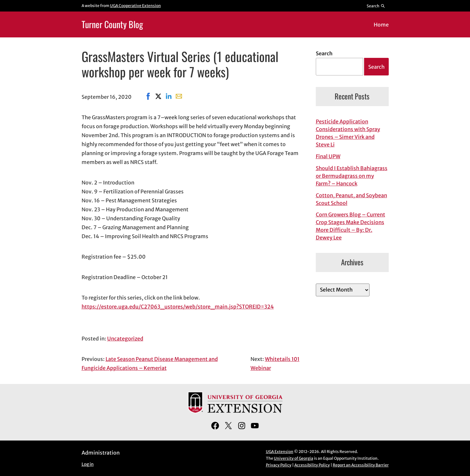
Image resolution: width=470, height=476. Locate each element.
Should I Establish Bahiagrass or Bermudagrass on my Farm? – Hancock (352, 176)
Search (324, 53)
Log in (88, 464)
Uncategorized (125, 339)
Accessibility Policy (312, 465)
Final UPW (328, 156)
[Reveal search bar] (376, 6)
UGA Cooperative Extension (135, 6)
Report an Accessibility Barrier (361, 465)
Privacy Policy (279, 465)
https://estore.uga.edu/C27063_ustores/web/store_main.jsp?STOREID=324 (178, 307)
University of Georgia (294, 458)
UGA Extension (280, 452)
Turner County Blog (112, 24)
